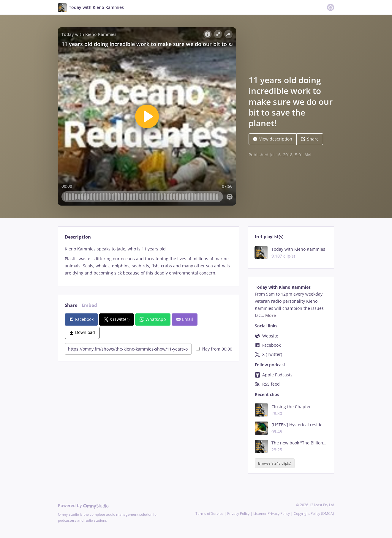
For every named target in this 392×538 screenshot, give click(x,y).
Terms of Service (209, 513)
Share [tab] (71, 305)
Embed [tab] (89, 305)
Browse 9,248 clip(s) (275, 463)
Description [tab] (78, 237)
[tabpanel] (148, 261)
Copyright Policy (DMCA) (314, 513)
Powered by (83, 505)
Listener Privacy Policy (272, 513)
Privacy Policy (238, 513)
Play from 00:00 (214, 349)
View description (273, 139)
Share (310, 139)
